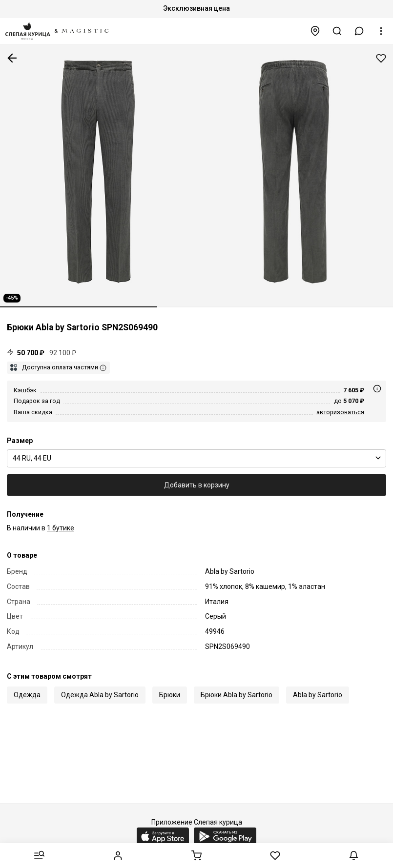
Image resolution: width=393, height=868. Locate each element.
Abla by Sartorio (318, 695)
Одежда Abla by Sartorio (100, 695)
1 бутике (61, 528)
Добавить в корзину (197, 485)
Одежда (27, 695)
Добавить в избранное (381, 58)
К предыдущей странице (12, 58)
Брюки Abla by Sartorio (237, 695)
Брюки (170, 695)
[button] (359, 31)
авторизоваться (340, 412)
